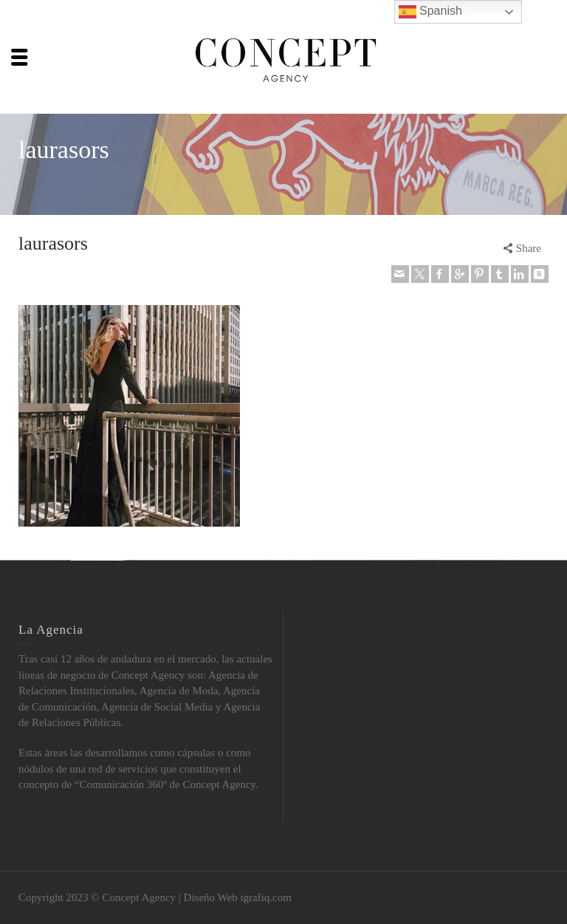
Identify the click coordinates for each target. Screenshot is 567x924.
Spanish (430, 12)
